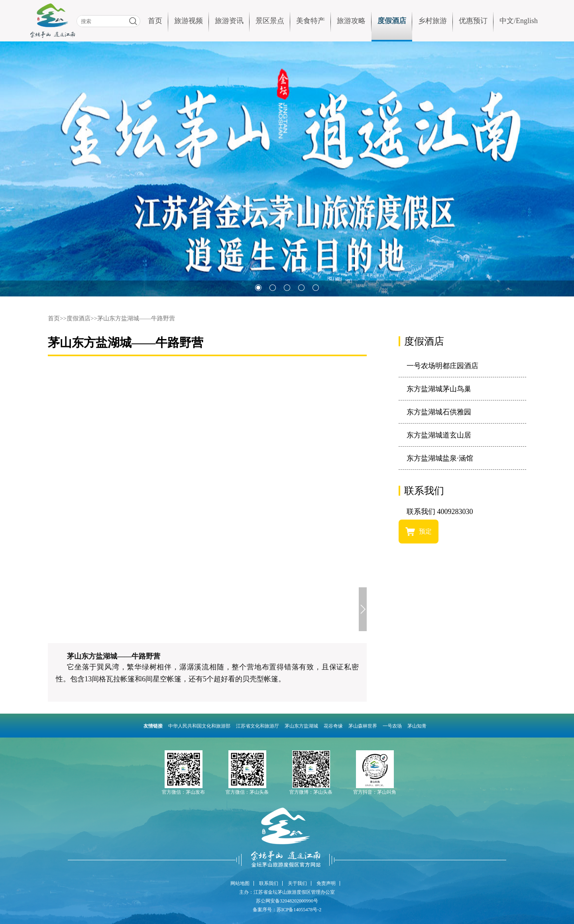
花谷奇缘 (333, 726)
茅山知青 (417, 726)
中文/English (519, 21)
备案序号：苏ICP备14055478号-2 (287, 910)
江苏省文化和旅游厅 (258, 726)
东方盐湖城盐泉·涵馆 (440, 458)
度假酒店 (392, 21)
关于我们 (297, 883)
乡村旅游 (432, 21)
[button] (258, 288)
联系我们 (269, 883)
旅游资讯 (229, 21)
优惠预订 (473, 21)
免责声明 (326, 883)
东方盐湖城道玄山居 (439, 435)
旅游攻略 (351, 21)
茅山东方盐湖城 (301, 726)
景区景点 (270, 21)
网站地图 (240, 883)
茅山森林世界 (363, 726)
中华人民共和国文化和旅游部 (199, 726)
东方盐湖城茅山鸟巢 (439, 389)
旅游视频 (189, 21)
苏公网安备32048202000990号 (287, 901)
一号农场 (392, 726)
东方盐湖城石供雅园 (439, 412)
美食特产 (311, 21)
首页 (155, 21)
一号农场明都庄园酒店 (442, 366)
